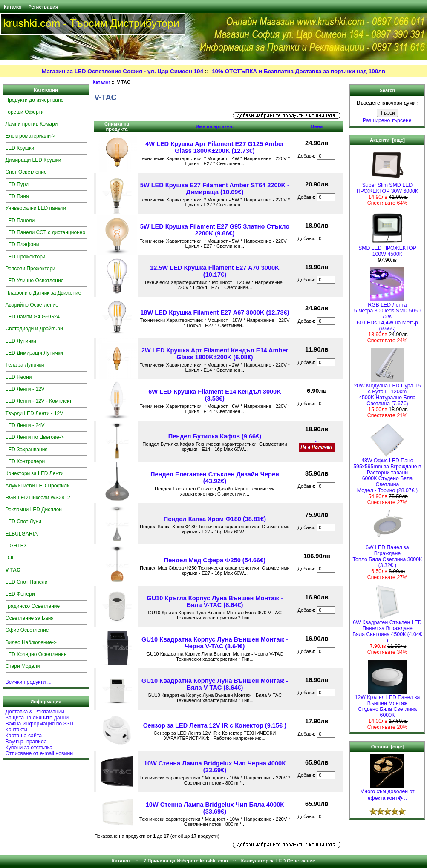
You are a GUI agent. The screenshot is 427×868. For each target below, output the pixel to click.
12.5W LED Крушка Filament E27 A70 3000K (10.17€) (215, 271)
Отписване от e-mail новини (39, 753)
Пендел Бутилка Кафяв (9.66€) (215, 436)
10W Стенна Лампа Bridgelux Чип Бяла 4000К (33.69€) (215, 808)
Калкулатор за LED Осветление (278, 861)
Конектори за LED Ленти (35, 473)
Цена (317, 126)
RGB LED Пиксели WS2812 (38, 498)
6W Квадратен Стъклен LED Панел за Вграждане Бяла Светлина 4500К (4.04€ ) (387, 629)
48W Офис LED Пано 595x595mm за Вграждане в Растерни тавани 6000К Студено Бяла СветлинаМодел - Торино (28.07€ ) (387, 473)
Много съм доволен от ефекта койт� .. (387, 792)
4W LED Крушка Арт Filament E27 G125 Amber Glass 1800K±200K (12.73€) (215, 147)
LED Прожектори (26, 257)
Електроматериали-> (30, 136)
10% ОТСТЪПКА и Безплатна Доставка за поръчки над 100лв (299, 71)
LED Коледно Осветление (36, 654)
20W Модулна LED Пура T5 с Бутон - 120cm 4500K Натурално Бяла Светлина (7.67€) (388, 392)
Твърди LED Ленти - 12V (35, 413)
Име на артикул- (215, 126)
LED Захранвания (27, 450)
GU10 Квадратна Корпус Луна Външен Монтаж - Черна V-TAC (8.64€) (215, 643)
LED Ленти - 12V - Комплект (39, 401)
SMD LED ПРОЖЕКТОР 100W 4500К (387, 249)
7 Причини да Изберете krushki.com (186, 861)
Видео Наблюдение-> (31, 642)
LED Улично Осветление (35, 281)
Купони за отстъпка (29, 748)
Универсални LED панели (36, 208)
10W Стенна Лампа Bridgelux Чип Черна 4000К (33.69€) (215, 767)
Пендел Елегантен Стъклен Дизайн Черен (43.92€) (215, 478)
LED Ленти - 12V (25, 389)
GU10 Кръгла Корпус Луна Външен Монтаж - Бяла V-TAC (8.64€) (215, 602)
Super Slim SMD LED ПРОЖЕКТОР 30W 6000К (387, 186)
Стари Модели (23, 666)
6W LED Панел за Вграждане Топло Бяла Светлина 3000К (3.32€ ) (388, 554)
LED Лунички (21, 341)
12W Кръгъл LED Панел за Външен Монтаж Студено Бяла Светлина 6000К (388, 704)
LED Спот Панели (27, 582)
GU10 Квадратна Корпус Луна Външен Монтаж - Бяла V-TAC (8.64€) (215, 684)
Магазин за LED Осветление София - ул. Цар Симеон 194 (123, 71)
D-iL (10, 558)
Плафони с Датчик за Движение (43, 293)
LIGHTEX (16, 546)
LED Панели (20, 221)
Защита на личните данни (37, 718)
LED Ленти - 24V (25, 425)
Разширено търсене (387, 120)
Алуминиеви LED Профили (38, 486)
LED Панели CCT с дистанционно (46, 232)
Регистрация (43, 7)
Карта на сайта (24, 736)
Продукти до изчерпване (35, 100)
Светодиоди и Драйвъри (34, 329)
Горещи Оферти (25, 112)
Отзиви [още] (388, 747)
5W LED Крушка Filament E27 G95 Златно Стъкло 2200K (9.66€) (215, 230)
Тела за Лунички (25, 365)
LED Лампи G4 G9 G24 (33, 317)
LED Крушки (20, 148)
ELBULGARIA (22, 534)
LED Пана (17, 196)
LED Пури (17, 184)
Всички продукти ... (29, 682)
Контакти (16, 730)
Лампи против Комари (32, 124)
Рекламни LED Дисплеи (34, 510)
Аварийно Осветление (32, 305)
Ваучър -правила (26, 742)
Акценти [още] (387, 140)
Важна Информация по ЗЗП (40, 724)
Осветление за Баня (30, 618)
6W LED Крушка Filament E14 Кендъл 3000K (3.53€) (215, 395)
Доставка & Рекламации (35, 712)
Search (387, 90)
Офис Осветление (27, 630)
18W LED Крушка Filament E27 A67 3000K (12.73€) (215, 312)
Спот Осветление (26, 172)
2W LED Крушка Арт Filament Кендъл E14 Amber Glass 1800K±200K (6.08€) (215, 354)
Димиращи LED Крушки (33, 160)
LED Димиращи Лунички (34, 353)
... (317, 440)
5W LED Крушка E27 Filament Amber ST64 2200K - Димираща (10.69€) (215, 189)
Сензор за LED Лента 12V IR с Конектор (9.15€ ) (215, 725)
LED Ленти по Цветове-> (35, 437)
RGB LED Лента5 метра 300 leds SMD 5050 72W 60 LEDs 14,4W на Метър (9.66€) (387, 314)
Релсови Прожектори (30, 269)
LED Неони (19, 377)
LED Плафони (22, 244)
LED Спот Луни (23, 521)
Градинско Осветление (33, 606)
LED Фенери (20, 594)
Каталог (13, 7)
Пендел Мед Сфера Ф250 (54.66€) (215, 560)
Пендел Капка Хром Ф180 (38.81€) (215, 519)
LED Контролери (25, 461)
